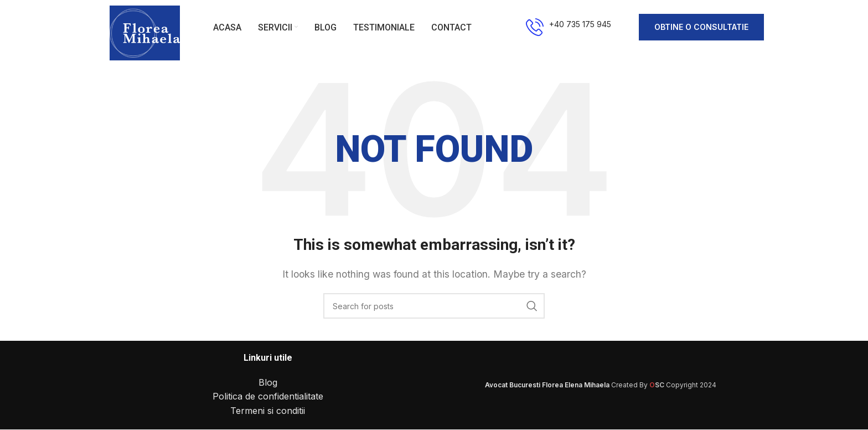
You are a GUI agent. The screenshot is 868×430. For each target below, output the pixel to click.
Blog (268, 383)
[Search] (434, 307)
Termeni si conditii (268, 411)
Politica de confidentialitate (268, 397)
